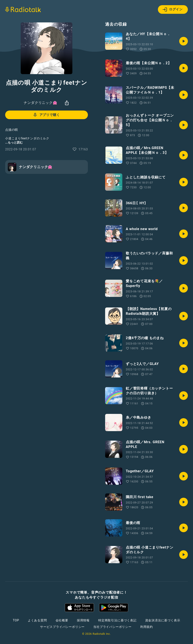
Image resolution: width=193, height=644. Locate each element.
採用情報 (83, 620)
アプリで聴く (46, 115)
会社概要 (62, 620)
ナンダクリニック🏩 (40, 103)
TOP (16, 620)
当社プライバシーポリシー (112, 627)
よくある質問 (37, 620)
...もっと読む (14, 142)
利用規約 (147, 627)
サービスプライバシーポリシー (62, 627)
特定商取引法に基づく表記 (117, 620)
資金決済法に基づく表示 (163, 620)
